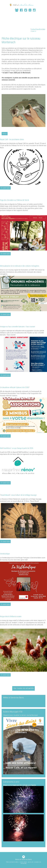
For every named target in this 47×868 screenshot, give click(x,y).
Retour (5, 134)
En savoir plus (5, 188)
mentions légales (23, 862)
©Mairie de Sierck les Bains (12, 862)
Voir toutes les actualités (24, 688)
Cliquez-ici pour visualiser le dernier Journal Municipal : (21, 715)
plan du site (31, 862)
